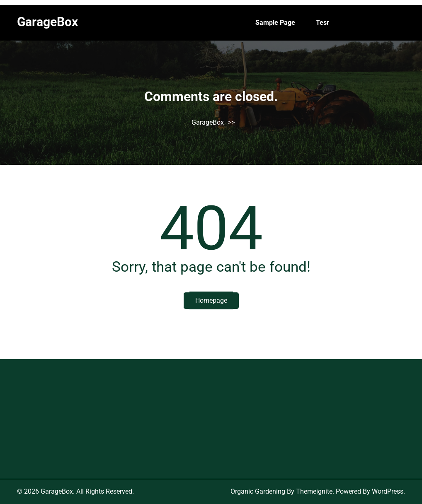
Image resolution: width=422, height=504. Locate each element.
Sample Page (275, 23)
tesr (323, 23)
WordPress (388, 491)
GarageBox (47, 22)
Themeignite (314, 491)
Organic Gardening (258, 491)
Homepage (211, 300)
